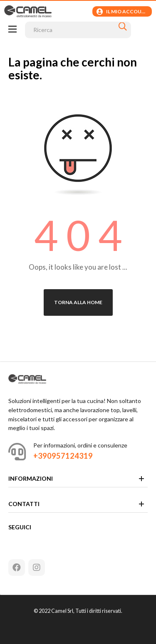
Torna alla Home (78, 302)
